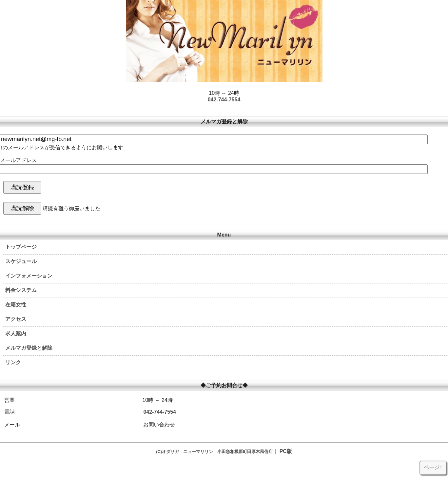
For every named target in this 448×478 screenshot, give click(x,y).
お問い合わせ (159, 425)
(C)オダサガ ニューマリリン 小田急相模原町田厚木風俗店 (214, 452)
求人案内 (16, 333)
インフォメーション (29, 276)
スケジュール (21, 261)
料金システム (21, 290)
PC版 (286, 451)
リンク (13, 362)
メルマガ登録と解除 (29, 348)
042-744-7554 (224, 100)
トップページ (21, 247)
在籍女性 (16, 305)
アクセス (16, 319)
